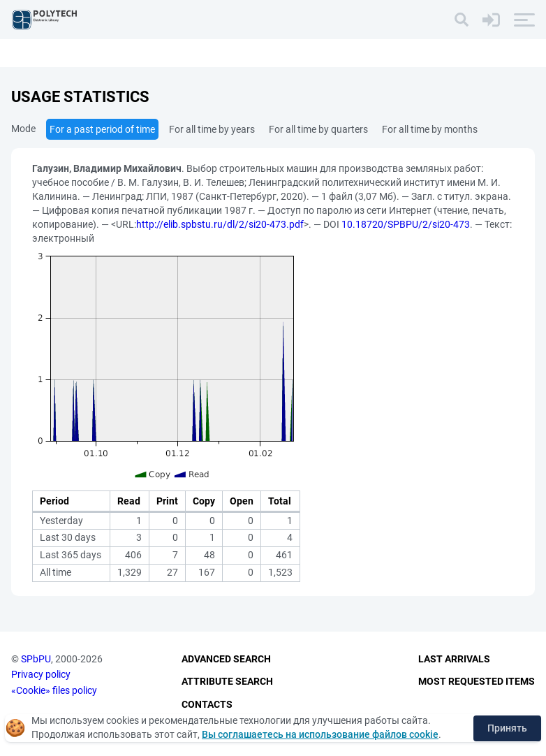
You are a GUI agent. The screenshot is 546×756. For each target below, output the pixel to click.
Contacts (207, 704)
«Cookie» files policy (54, 690)
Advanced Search (226, 659)
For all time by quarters (318, 129)
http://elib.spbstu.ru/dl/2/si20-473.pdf (220, 224)
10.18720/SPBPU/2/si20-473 (406, 224)
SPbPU (36, 659)
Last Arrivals (454, 659)
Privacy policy (41, 674)
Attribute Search (227, 681)
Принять (507, 728)
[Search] (462, 20)
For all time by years (212, 129)
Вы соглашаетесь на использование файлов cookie (320, 734)
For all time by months (430, 129)
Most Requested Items (477, 681)
